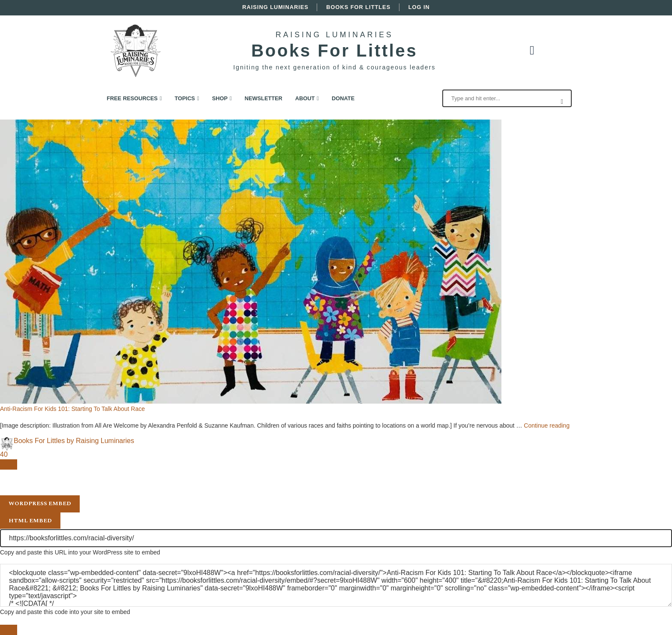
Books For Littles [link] (358, 7)
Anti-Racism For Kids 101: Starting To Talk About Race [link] (72, 409)
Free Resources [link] (132, 98)
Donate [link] (343, 98)
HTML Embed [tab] (30, 521)
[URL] (336, 538)
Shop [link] (220, 98)
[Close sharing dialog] (9, 630)
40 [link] (4, 454)
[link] (136, 28)
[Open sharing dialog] (9, 464)
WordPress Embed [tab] (40, 503)
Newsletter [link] (264, 98)
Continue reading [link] (547, 425)
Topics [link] (185, 98)
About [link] (305, 98)
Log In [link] (419, 7)
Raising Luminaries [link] (275, 7)
